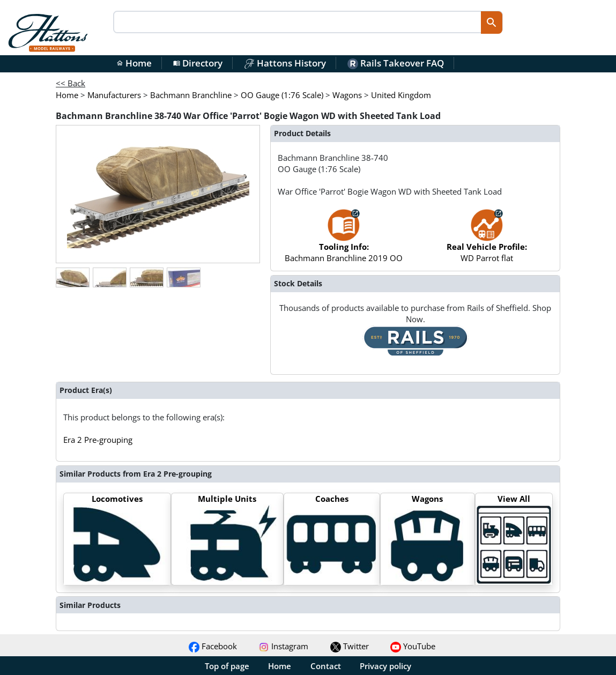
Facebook (213, 646)
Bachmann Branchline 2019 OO (344, 241)
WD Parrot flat (487, 241)
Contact (326, 666)
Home (134, 63)
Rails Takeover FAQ (396, 63)
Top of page (227, 666)
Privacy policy (385, 666)
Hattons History (285, 63)
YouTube (413, 646)
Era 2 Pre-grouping (98, 440)
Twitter (350, 646)
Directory (198, 63)
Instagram (283, 646)
